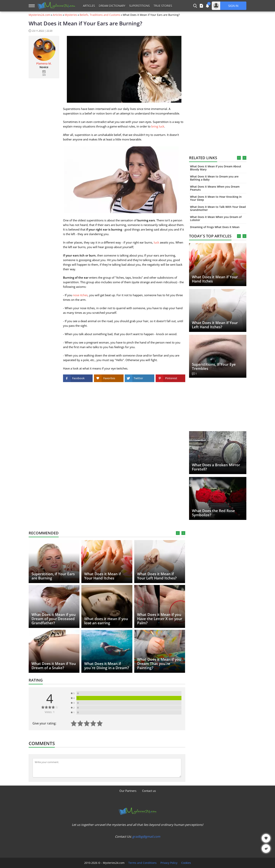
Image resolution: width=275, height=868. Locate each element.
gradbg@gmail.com (146, 837)
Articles (89, 6)
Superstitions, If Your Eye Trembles (214, 366)
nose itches (80, 295)
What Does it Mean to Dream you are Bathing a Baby (214, 178)
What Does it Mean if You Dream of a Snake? (54, 666)
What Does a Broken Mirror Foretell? (216, 467)
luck (156, 242)
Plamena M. (44, 64)
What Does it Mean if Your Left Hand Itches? (215, 325)
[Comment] (107, 768)
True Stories (163, 6)
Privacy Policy (169, 863)
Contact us (149, 791)
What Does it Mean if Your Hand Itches (215, 279)
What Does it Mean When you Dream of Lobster (216, 218)
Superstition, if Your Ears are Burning (53, 576)
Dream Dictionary (112, 6)
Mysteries (71, 15)
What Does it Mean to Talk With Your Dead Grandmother (218, 208)
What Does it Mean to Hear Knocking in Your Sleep (216, 198)
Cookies (186, 863)
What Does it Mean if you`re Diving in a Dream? (107, 666)
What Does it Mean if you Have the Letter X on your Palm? (160, 619)
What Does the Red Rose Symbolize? (213, 513)
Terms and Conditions (142, 863)
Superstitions (139, 6)
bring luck (158, 126)
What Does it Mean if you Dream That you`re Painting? (159, 664)
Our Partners (128, 791)
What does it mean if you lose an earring (106, 621)
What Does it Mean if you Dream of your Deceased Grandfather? (54, 619)
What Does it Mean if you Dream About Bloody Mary (216, 168)
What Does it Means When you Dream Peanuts (215, 188)
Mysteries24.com (39, 15)
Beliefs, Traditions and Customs (100, 15)
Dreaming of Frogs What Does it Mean (215, 227)
